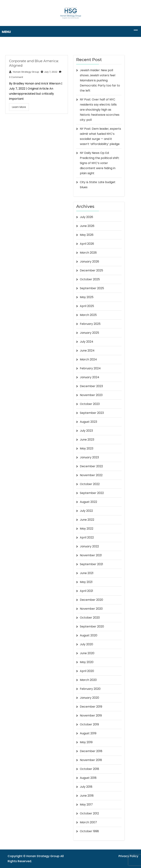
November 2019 (91, 715)
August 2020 (89, 635)
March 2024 (88, 359)
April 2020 (87, 671)
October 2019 (89, 724)
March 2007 (88, 822)
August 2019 (88, 733)
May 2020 (87, 662)
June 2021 (87, 573)
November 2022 (91, 475)
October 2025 (90, 279)
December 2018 (91, 751)
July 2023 (86, 431)
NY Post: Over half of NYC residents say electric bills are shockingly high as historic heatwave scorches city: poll (100, 110)
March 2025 (88, 315)
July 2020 (86, 644)
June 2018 (87, 796)
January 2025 (89, 333)
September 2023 (92, 413)
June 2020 (87, 653)
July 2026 (86, 217)
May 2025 (87, 297)
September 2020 (92, 626)
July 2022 (86, 511)
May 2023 (87, 448)
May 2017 (86, 805)
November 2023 (91, 395)
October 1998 (89, 831)
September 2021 (91, 564)
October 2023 (90, 404)
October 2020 (90, 618)
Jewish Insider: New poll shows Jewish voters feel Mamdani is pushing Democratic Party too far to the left (100, 80)
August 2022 (88, 502)
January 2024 (90, 377)
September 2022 (92, 493)
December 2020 (91, 600)
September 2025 (92, 288)
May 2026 (87, 235)
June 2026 (87, 226)
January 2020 (89, 698)
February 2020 (90, 689)
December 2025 (91, 270)
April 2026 (87, 244)
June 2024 (87, 351)
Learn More (19, 107)
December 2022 (91, 466)
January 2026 (89, 262)
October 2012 (89, 813)
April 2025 (87, 306)
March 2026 (88, 253)
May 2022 (87, 529)
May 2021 (86, 582)
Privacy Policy (128, 856)
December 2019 (91, 707)
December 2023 (91, 386)
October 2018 (89, 769)
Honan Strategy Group (24, 72)
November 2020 (91, 609)
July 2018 (86, 787)
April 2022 (87, 537)
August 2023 (88, 422)
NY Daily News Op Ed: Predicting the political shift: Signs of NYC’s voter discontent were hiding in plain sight (100, 163)
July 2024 (87, 342)
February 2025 (90, 324)
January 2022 (89, 546)
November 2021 (91, 555)
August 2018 (88, 778)
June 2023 (87, 440)
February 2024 (90, 368)
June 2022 (87, 520)
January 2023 (89, 457)
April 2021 (86, 591)
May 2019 (86, 742)
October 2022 (90, 484)
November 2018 (91, 760)
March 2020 (88, 680)
